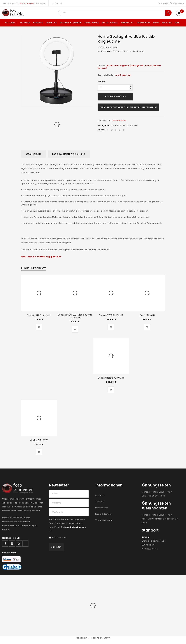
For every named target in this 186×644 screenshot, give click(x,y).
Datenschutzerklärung (74, 527)
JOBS (129, 582)
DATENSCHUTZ (176, 582)
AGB (122, 582)
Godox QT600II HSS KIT (111, 315)
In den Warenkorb (116, 97)
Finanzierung (102, 508)
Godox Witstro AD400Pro (111, 378)
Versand (100, 501)
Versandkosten (119, 121)
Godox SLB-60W (39, 440)
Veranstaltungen (104, 520)
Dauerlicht (116, 125)
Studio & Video (130, 125)
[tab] (33, 154)
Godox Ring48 (147, 315)
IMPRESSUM (161, 582)
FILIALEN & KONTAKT (143, 582)
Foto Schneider (26, 3)
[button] (39, 327)
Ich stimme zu (58, 538)
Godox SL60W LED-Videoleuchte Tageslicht (75, 316)
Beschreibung (33, 154)
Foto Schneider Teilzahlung (69, 154)
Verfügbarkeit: (105, 51)
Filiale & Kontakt (103, 514)
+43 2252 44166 (150, 549)
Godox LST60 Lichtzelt (39, 315)
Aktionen (100, 495)
